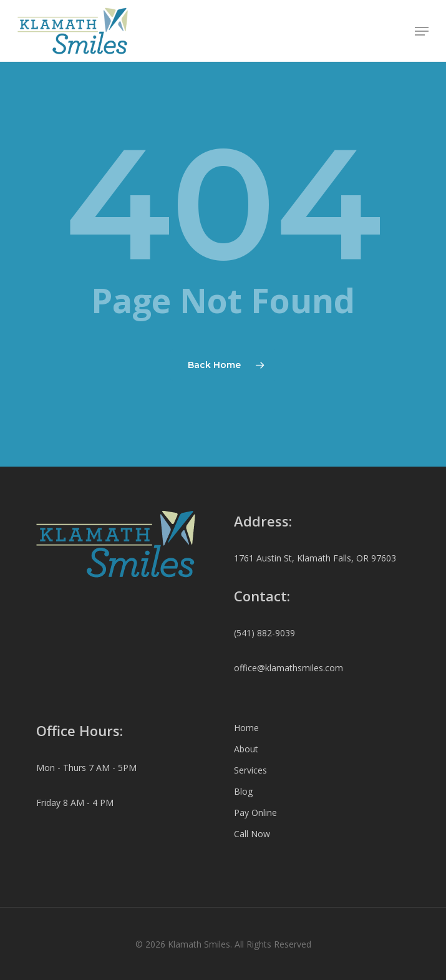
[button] (422, 31)
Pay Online (255, 813)
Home (246, 728)
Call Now (252, 834)
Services (250, 770)
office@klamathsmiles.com (288, 668)
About (246, 749)
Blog (243, 791)
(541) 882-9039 (264, 633)
